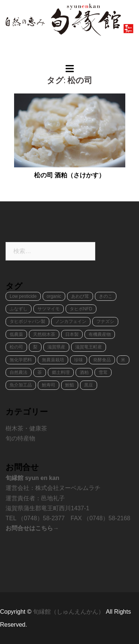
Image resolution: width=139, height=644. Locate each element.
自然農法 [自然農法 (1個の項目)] (19, 372)
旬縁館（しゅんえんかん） (69, 612)
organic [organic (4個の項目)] (54, 296)
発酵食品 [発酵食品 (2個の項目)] (102, 360)
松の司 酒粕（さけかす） (70, 175)
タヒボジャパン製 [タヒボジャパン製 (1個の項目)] (27, 321)
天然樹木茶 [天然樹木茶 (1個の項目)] (44, 334)
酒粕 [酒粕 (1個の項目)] (84, 372)
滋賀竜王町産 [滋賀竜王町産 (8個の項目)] (89, 347)
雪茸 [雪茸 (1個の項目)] (103, 372)
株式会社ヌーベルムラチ (68, 488)
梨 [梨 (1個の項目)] (35, 347)
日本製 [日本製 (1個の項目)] (72, 334)
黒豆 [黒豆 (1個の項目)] (89, 385)
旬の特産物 (20, 438)
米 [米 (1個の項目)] (123, 360)
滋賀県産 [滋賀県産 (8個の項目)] (56, 347)
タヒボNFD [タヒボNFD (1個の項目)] (81, 309)
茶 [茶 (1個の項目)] (40, 372)
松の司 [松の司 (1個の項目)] (16, 347)
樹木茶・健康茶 (26, 428)
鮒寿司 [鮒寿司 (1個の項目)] (49, 385)
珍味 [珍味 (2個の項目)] (79, 360)
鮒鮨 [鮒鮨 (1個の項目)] (70, 385)
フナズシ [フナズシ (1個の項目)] (105, 321)
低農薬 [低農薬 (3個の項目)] (16, 334)
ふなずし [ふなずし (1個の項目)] (19, 309)
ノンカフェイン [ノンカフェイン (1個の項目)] (71, 321)
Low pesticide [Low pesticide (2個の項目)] (23, 296)
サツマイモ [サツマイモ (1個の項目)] (49, 309)
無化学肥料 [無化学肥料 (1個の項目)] (21, 360)
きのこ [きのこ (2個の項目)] (106, 296)
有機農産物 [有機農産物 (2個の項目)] (100, 334)
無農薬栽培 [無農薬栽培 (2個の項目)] (53, 360)
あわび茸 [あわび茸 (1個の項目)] (80, 296)
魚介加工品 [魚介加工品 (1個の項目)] (21, 385)
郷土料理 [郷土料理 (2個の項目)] (61, 372)
